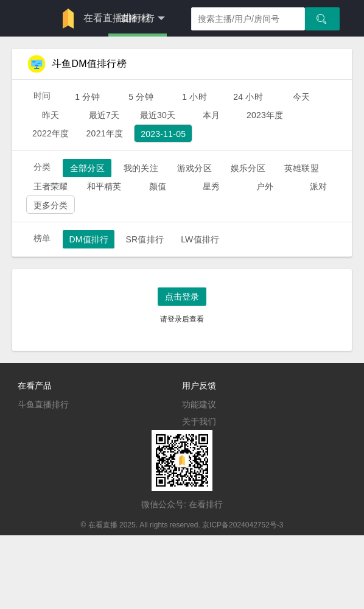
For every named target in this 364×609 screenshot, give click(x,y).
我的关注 (141, 168)
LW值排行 (200, 239)
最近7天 (104, 115)
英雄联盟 (302, 168)
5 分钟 (141, 97)
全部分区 (87, 168)
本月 (211, 115)
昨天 (51, 115)
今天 (301, 97)
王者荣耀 (51, 186)
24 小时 (248, 97)
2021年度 (105, 133)
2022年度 (51, 133)
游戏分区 (194, 168)
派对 (318, 186)
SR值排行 (145, 239)
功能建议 (199, 404)
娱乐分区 (248, 168)
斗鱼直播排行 (43, 404)
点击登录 (182, 297)
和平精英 (104, 186)
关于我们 (199, 421)
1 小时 (194, 97)
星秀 (211, 186)
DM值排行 (89, 239)
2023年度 (265, 115)
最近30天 (158, 115)
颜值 (158, 186)
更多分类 (51, 205)
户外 (265, 186)
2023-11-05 (163, 134)
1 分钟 (87, 97)
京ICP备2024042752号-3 (243, 525)
